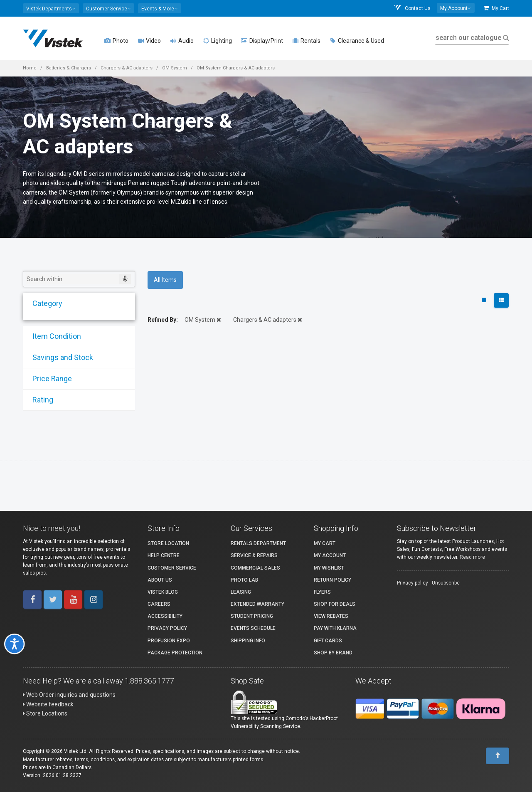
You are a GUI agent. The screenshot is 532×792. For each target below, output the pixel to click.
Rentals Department (258, 543)
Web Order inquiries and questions (69, 695)
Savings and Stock (59, 357)
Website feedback (48, 704)
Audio (182, 41)
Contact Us (412, 8)
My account (330, 555)
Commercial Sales (255, 568)
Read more (472, 557)
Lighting (217, 41)
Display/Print (262, 41)
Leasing (241, 592)
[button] (51, 8)
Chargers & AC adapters (127, 68)
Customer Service (172, 568)
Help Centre (164, 555)
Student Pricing (252, 616)
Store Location (168, 543)
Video (149, 41)
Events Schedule (253, 628)
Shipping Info (248, 641)
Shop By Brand (333, 653)
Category (44, 303)
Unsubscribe (446, 583)
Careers (159, 604)
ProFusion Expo (169, 641)
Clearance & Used (357, 41)
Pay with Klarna (335, 628)
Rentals (306, 41)
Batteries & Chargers (69, 68)
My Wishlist (329, 568)
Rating (39, 400)
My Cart (496, 8)
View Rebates (331, 616)
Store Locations (45, 713)
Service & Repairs (254, 555)
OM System (175, 68)
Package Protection (175, 653)
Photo (116, 41)
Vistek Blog (163, 592)
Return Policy (332, 580)
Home (30, 68)
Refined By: (163, 320)
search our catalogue (472, 38)
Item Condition (53, 336)
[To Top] (498, 756)
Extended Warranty (257, 604)
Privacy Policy (167, 628)
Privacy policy (413, 583)
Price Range (48, 379)
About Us (160, 580)
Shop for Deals (335, 604)
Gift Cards (328, 641)
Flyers (322, 592)
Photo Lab (244, 580)
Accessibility (165, 616)
